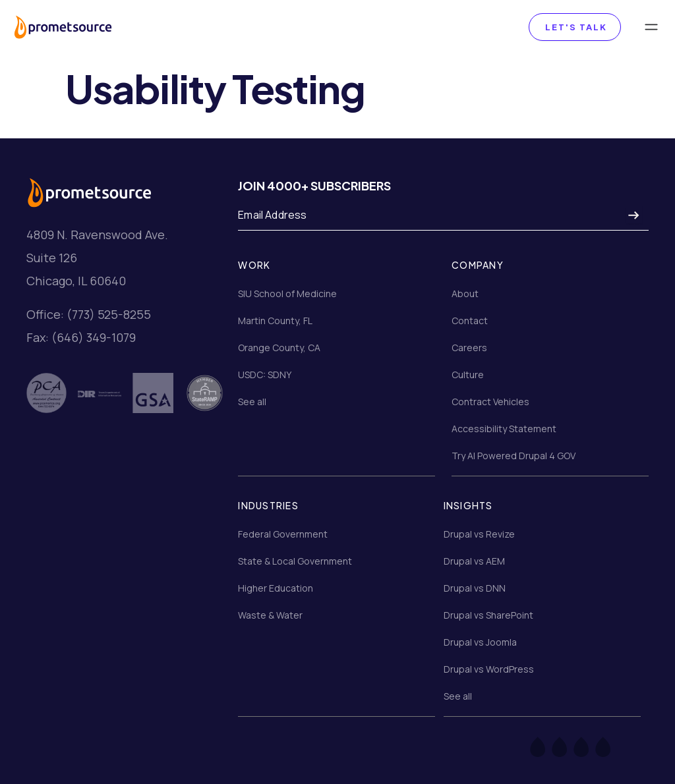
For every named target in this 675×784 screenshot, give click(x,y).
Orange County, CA (279, 348)
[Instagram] (590, 746)
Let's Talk (575, 27)
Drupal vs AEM (474, 561)
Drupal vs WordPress (489, 669)
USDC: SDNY (265, 375)
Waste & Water (270, 615)
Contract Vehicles (490, 402)
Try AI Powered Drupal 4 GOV (514, 456)
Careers (469, 348)
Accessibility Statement (504, 429)
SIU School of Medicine (287, 294)
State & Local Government (295, 561)
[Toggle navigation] (651, 27)
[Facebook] (546, 746)
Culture (468, 375)
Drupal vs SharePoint (488, 615)
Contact (470, 321)
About (465, 294)
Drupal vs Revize (479, 534)
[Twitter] (568, 746)
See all (252, 402)
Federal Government (283, 534)
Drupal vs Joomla (480, 642)
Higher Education (276, 588)
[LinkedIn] (611, 746)
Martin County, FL (275, 321)
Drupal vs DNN (475, 588)
